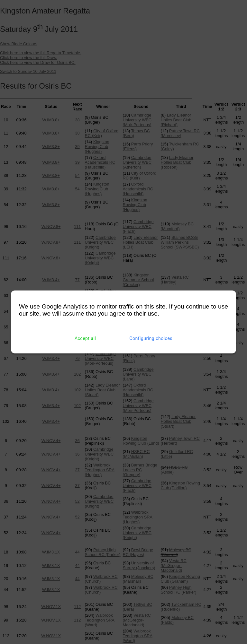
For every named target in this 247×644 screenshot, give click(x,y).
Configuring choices (151, 338)
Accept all (85, 338)
